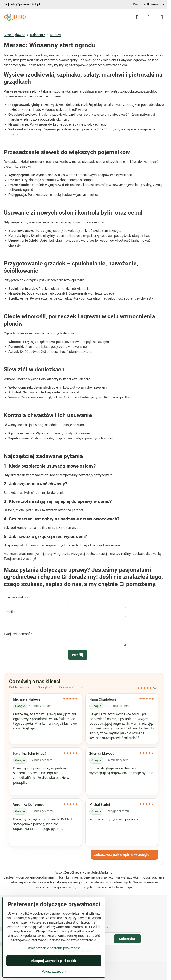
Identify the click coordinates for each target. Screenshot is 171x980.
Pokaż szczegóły (54, 971)
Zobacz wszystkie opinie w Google (125, 855)
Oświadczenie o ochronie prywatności (54, 948)
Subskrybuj (127, 939)
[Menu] (162, 17)
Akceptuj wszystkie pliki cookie (54, 961)
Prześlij (77, 655)
